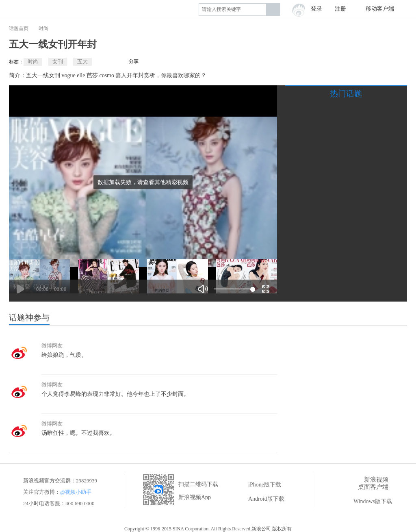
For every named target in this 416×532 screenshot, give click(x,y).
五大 (82, 62)
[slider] (233, 289)
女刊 (58, 62)
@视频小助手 (76, 492)
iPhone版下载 (259, 485)
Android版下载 (261, 499)
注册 (340, 9)
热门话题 (346, 93)
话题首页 (19, 28)
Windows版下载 (367, 502)
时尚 (43, 28)
